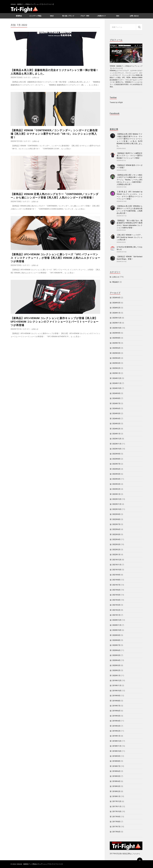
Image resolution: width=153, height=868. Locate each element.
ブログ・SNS (85, 16)
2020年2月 (116, 670)
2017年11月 (117, 807)
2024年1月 (116, 434)
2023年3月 (116, 484)
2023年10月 (117, 449)
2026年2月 (116, 308)
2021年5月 (116, 595)
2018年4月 (116, 781)
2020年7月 (116, 645)
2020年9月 (116, 635)
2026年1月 (116, 313)
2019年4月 (116, 721)
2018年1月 (116, 796)
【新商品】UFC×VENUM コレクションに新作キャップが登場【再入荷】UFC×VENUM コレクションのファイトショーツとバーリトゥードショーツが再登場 (55, 322)
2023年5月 (116, 474)
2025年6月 (116, 348)
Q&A (118, 16)
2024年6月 (116, 408)
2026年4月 (116, 298)
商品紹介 (116, 282)
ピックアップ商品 (35, 16)
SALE (52, 16)
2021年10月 (117, 570)
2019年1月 (116, 736)
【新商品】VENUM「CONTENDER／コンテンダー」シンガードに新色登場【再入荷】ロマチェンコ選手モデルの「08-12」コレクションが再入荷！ (54, 134)
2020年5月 (116, 655)
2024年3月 (116, 424)
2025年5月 (116, 353)
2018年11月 (117, 746)
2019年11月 (117, 686)
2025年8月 (116, 338)
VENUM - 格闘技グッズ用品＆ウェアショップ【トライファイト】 (40, 864)
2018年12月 (117, 741)
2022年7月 (116, 524)
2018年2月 (116, 791)
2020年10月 (117, 630)
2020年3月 (116, 665)
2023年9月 (116, 454)
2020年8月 (116, 640)
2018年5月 (116, 776)
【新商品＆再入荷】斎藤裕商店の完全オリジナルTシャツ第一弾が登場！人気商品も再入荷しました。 (55, 72)
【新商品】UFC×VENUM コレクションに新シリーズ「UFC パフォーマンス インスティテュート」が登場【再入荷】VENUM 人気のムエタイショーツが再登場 (55, 258)
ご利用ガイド (101, 16)
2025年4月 (116, 358)
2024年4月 (116, 419)
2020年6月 (116, 650)
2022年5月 (116, 534)
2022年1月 (116, 555)
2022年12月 (117, 499)
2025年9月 (116, 333)
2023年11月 (117, 444)
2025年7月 (116, 343)
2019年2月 (116, 731)
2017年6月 (116, 832)
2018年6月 (116, 771)
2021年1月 (116, 615)
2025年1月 (116, 373)
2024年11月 (117, 383)
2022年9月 (116, 514)
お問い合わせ (134, 16)
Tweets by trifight (116, 102)
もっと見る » (94, 85)
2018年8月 (116, 761)
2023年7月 (116, 464)
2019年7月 (116, 706)
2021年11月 (117, 565)
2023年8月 (116, 459)
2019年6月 (116, 711)
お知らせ (36, 77)
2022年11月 (117, 504)
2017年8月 (116, 822)
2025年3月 (116, 363)
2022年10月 (117, 509)
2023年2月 (116, 489)
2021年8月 (116, 580)
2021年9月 (116, 575)
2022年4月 (116, 539)
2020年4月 (116, 660)
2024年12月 (117, 378)
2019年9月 (116, 696)
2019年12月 (117, 681)
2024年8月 (116, 398)
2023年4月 (116, 479)
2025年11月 (117, 323)
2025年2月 (116, 368)
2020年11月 (117, 625)
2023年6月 (116, 469)
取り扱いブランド (68, 16)
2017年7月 (116, 827)
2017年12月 (117, 801)
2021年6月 (116, 590)
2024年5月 (116, 413)
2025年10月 (117, 328)
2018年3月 (116, 786)
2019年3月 (116, 726)
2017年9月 (116, 817)
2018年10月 (117, 751)
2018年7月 (116, 766)
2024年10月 (117, 388)
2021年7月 (116, 585)
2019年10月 (117, 691)
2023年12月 (117, 439)
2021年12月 (117, 560)
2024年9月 (116, 393)
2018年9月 (116, 756)
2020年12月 (117, 620)
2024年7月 (116, 403)
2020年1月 (116, 676)
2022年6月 (116, 529)
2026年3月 (116, 303)
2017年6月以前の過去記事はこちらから (125, 854)
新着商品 (19, 16)
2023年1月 (116, 494)
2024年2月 (116, 429)
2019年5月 (116, 716)
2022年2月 (116, 550)
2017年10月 (117, 811)
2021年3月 (116, 605)
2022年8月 (116, 519)
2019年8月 (116, 701)
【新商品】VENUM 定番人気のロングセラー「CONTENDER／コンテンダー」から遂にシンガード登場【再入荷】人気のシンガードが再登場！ (55, 196)
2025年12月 (117, 318)
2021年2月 (116, 610)
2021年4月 (116, 600)
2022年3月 (116, 544)
